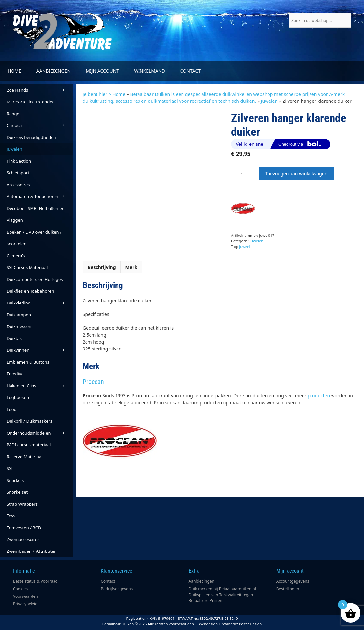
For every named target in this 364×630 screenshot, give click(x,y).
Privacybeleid (25, 604)
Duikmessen (19, 326)
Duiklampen (19, 315)
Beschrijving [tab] (102, 267)
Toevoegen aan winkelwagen (296, 174)
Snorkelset (17, 492)
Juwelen (269, 101)
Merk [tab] (131, 267)
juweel (245, 247)
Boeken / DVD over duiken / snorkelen (34, 238)
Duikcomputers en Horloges (35, 279)
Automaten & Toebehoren (40, 196)
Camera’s (16, 256)
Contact (190, 71)
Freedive (15, 374)
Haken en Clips (40, 386)
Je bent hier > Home (104, 94)
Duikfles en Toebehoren (30, 291)
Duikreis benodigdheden (31, 137)
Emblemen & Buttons (28, 362)
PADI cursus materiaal (29, 445)
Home (14, 71)
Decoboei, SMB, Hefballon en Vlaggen (36, 214)
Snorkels (15, 480)
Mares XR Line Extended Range (31, 108)
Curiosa (40, 125)
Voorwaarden (26, 596)
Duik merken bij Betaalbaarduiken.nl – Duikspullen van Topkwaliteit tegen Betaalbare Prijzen (224, 595)
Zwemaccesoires (23, 539)
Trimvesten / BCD (24, 528)
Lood (12, 409)
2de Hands (40, 90)
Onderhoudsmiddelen (40, 433)
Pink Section (19, 161)
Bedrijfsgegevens (117, 589)
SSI (10, 468)
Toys (11, 516)
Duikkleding (40, 303)
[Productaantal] (244, 175)
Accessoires (18, 185)
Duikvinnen (40, 350)
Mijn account (102, 71)
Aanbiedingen (54, 71)
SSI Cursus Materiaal (27, 267)
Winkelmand (150, 71)
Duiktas (14, 338)
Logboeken (18, 397)
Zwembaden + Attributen (32, 551)
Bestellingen (288, 589)
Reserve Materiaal (24, 457)
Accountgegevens (293, 581)
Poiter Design (250, 624)
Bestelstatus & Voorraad (35, 581)
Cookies (20, 589)
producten (319, 396)
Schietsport (18, 173)
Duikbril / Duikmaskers (29, 421)
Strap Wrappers (22, 504)
